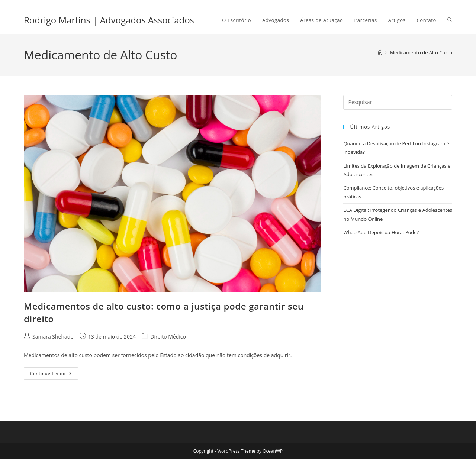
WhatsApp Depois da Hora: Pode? (381, 232)
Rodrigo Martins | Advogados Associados (109, 20)
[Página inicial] (380, 52)
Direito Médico (168, 337)
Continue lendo (54, 375)
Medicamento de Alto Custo (421, 52)
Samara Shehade (53, 337)
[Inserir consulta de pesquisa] (398, 102)
